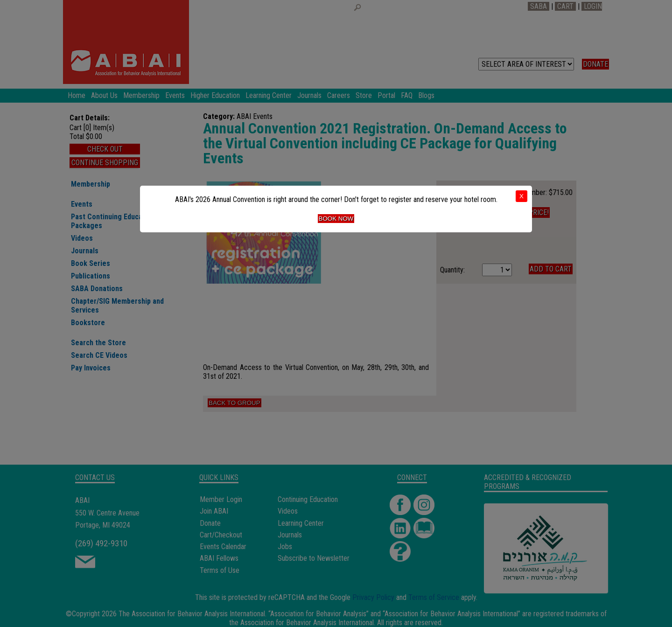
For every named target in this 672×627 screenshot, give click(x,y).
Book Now (336, 219)
